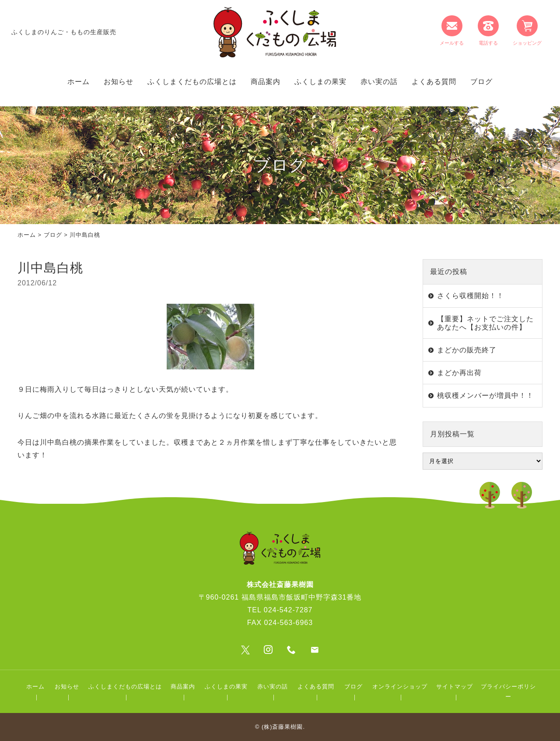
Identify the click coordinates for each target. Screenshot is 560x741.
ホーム (79, 82)
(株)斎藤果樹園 (282, 727)
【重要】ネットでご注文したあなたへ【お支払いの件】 (485, 323)
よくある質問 (434, 82)
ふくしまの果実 (320, 82)
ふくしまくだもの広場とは (192, 82)
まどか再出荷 (459, 373)
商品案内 (266, 82)
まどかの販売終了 (467, 350)
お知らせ (119, 82)
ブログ (481, 82)
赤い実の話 (379, 82)
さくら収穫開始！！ (471, 296)
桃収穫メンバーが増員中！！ (485, 395)
